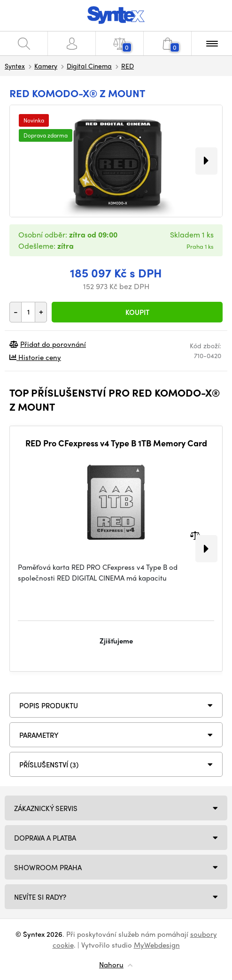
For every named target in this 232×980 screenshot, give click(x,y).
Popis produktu (49, 705)
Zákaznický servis (46, 808)
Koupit (137, 312)
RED (128, 66)
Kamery (46, 66)
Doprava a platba (45, 838)
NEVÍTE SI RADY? (40, 897)
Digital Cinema (89, 66)
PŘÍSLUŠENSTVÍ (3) (49, 765)
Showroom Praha (48, 867)
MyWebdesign (157, 945)
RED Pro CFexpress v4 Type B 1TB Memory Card (116, 443)
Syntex (15, 66)
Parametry (39, 735)
